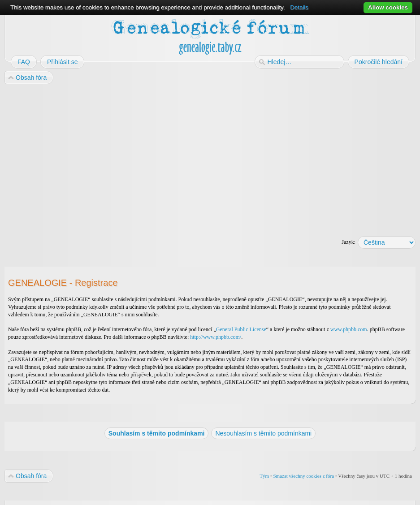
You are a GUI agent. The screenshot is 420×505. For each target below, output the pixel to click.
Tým (264, 476)
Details (299, 7)
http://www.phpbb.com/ (216, 337)
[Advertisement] (210, 157)
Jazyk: (349, 242)
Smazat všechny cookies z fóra (303, 476)
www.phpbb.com (349, 329)
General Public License (241, 329)
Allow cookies (388, 7)
